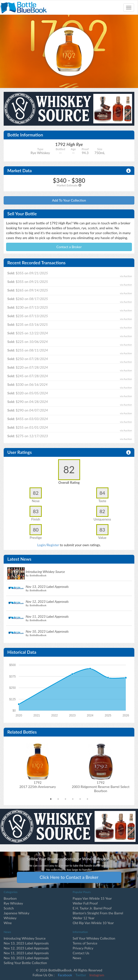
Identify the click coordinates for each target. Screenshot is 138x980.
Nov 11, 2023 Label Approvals (26, 953)
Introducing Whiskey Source (25, 938)
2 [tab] (58, 799)
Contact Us (81, 953)
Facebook (65, 975)
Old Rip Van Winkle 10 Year (93, 923)
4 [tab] (73, 799)
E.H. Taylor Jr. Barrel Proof (92, 908)
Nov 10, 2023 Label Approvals (26, 958)
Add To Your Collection (69, 200)
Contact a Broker (69, 247)
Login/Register (48, 545)
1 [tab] (51, 799)
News (77, 958)
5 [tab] (80, 799)
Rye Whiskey (13, 903)
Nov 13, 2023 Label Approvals (26, 943)
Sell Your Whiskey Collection (94, 938)
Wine (8, 923)
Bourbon (10, 898)
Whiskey (10, 918)
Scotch (9, 908)
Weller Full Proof (85, 903)
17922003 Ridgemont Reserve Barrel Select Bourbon (101, 787)
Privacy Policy (83, 948)
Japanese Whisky (16, 913)
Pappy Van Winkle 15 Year (92, 898)
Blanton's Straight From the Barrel (98, 913)
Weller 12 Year (84, 918)
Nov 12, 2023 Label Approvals (26, 948)
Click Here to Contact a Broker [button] (69, 877)
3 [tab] (65, 799)
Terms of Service (85, 943)
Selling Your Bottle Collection (25, 963)
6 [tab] (87, 799)
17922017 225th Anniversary (38, 785)
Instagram (97, 975)
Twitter (81, 975)
